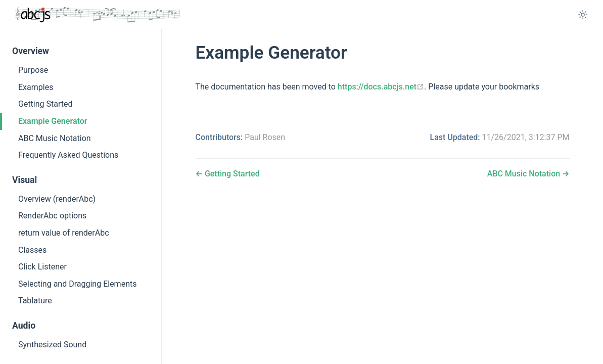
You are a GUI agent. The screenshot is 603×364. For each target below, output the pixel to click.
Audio (24, 326)
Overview (31, 51)
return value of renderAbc (64, 233)
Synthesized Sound (52, 345)
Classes (32, 250)
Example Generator (53, 121)
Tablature (35, 301)
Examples (36, 87)
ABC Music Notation (55, 138)
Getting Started (45, 104)
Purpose (33, 70)
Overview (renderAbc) (57, 199)
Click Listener (42, 267)
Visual (25, 180)
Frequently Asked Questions (68, 155)
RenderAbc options (52, 216)
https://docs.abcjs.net (381, 87)
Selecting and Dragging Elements (77, 284)
